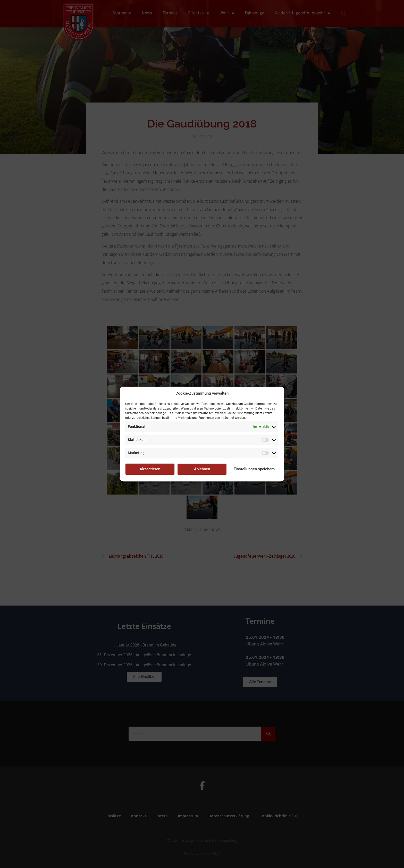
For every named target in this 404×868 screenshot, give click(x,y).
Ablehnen (202, 469)
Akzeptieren (150, 469)
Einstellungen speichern (254, 469)
